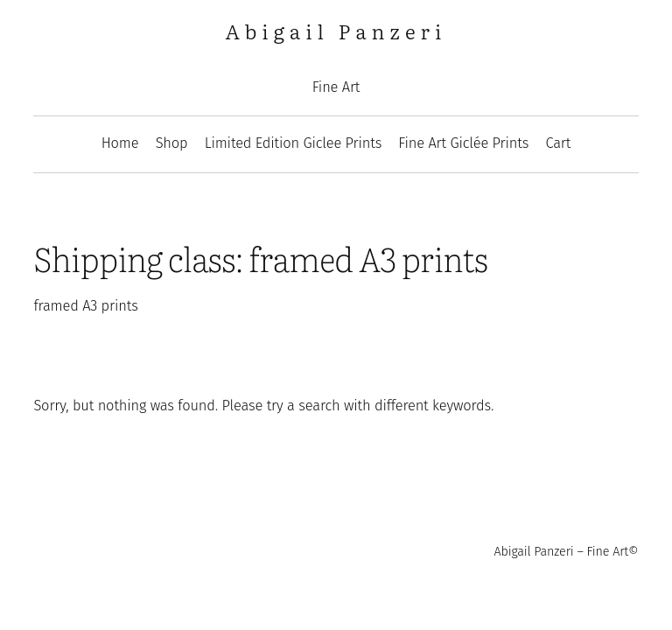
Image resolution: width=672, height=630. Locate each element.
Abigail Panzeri (336, 30)
